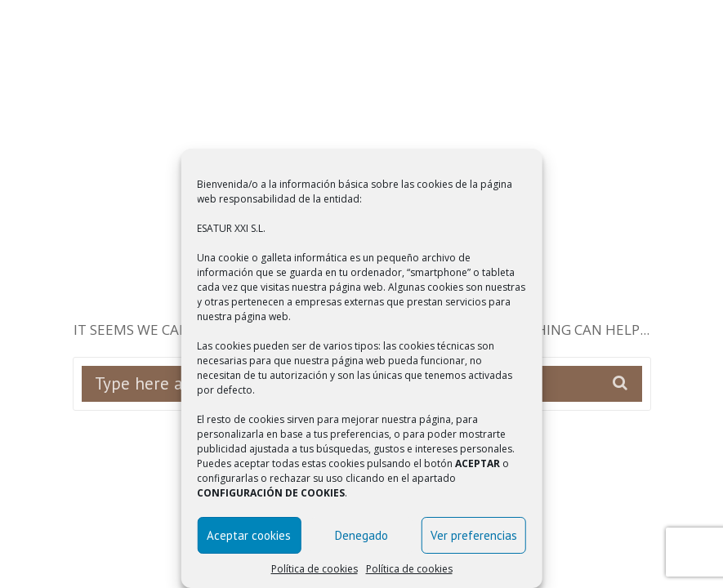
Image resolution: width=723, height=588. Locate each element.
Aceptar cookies (249, 535)
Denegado (361, 535)
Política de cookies (315, 569)
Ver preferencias (474, 535)
